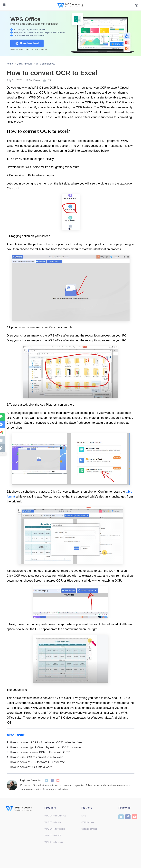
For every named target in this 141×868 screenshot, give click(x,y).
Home (10, 64)
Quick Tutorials (24, 64)
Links (84, 816)
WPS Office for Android (55, 829)
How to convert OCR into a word (29, 767)
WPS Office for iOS (53, 835)
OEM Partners (88, 822)
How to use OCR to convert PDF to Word (35, 757)
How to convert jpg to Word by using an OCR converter (44, 747)
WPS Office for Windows (55, 816)
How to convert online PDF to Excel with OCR (38, 752)
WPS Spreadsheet (45, 64)
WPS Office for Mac (53, 822)
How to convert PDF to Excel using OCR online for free (44, 742)
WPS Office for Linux (54, 842)
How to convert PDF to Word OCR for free (36, 762)
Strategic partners (89, 829)
